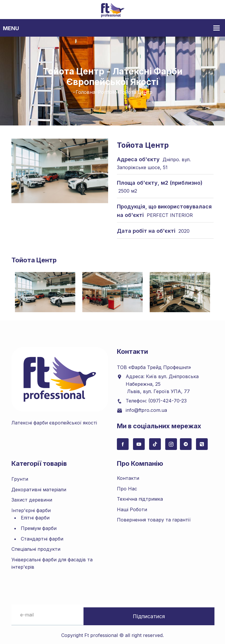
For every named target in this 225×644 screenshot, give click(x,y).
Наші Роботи (132, 507)
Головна (85, 92)
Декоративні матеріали (39, 487)
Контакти (128, 476)
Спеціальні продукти (36, 547)
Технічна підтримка (140, 497)
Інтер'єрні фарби (31, 508)
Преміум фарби (39, 526)
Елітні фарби (35, 516)
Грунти (20, 477)
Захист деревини (32, 498)
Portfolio (108, 92)
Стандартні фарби (42, 536)
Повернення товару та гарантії (154, 518)
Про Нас (127, 486)
